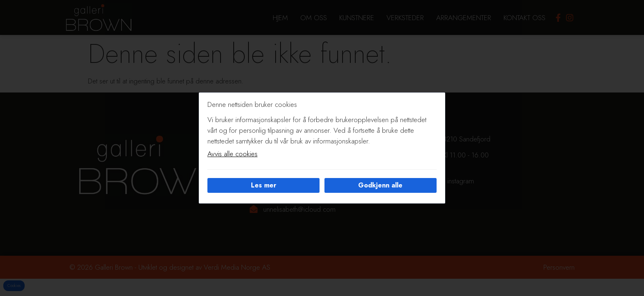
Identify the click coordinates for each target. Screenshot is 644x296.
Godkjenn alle (380, 185)
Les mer (264, 185)
